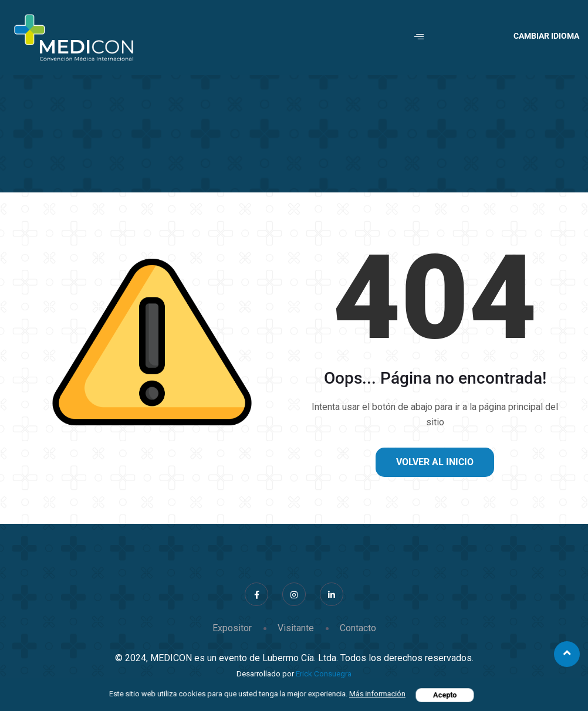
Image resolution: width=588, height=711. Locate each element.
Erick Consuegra (324, 674)
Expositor (232, 628)
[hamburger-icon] (419, 38)
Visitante (296, 628)
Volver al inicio (435, 462)
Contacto (358, 628)
